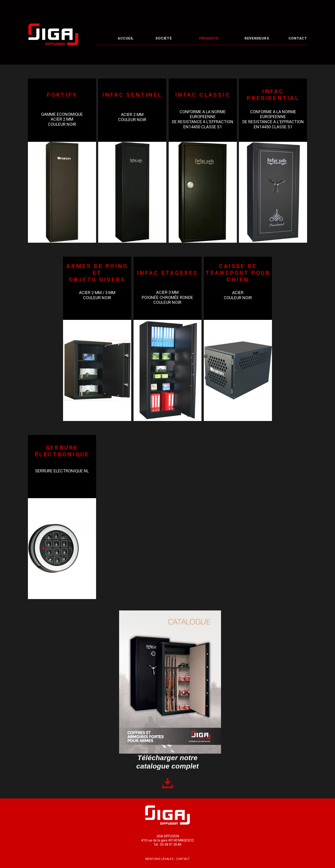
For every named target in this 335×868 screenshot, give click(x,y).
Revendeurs (257, 38)
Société (164, 38)
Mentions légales (159, 859)
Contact (298, 38)
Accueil (126, 38)
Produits (209, 38)
